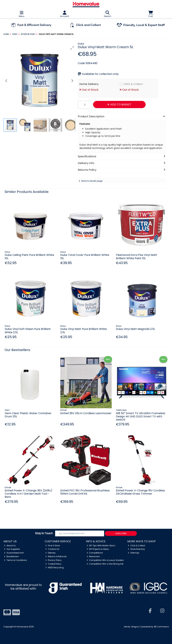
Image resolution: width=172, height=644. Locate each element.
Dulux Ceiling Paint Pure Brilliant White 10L (29, 257)
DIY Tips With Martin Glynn (101, 546)
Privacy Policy (53, 560)
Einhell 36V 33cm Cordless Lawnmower (86, 413)
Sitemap (133, 553)
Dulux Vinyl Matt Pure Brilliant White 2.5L (84, 331)
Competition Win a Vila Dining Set (105, 564)
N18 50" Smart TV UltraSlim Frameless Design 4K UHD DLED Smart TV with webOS (141, 416)
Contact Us (52, 549)
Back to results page (92, 181)
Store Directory (136, 549)
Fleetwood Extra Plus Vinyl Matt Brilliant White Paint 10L (137, 257)
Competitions (95, 553)
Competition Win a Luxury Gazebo (105, 560)
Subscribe (121, 533)
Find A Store (53, 546)
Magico (135, 627)
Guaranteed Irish (14, 553)
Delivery (50, 553)
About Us (10, 546)
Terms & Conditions (15, 560)
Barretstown (11, 556)
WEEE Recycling (55, 568)
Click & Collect (133, 84)
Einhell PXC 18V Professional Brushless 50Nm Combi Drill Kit (85, 492)
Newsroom (93, 556)
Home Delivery (89, 84)
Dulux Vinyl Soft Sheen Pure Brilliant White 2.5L (28, 331)
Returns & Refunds (56, 556)
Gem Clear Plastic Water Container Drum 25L (28, 415)
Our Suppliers (12, 549)
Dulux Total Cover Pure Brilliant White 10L (85, 257)
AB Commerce (161, 627)
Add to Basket (119, 105)
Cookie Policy (53, 564)
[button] (72, 48)
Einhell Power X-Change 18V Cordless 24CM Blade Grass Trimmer (140, 492)
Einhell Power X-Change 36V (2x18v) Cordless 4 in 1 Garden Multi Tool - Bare (28, 494)
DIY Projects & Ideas (98, 549)
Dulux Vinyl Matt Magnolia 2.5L (135, 329)
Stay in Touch (44, 533)
